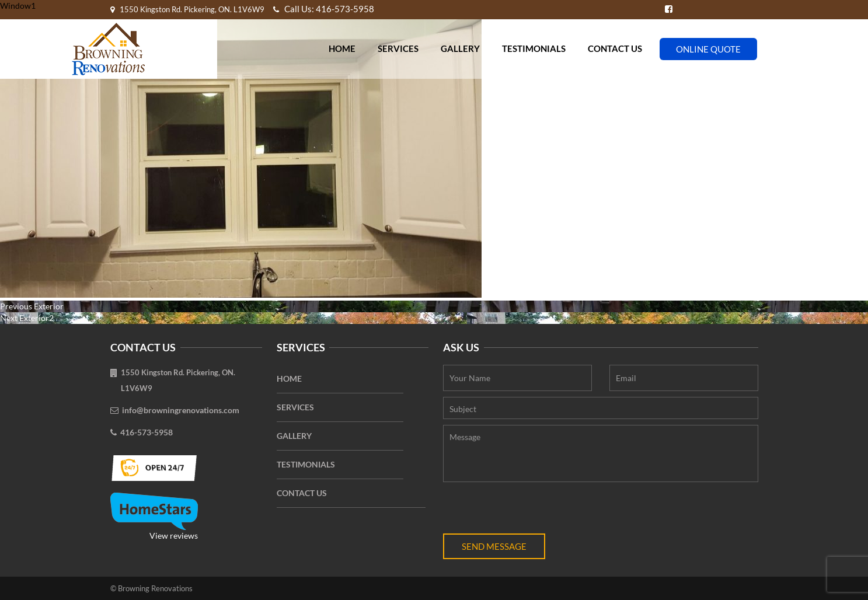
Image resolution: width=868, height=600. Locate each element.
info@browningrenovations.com (181, 410)
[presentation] (532, 511)
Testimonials (534, 48)
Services (398, 48)
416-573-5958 (147, 432)
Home (342, 48)
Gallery (460, 48)
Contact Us (615, 48)
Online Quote (708, 49)
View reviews (154, 517)
